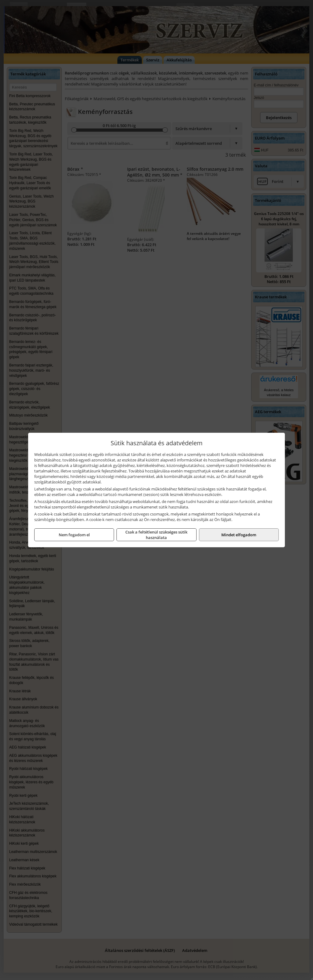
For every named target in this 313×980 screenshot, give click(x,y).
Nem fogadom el (74, 535)
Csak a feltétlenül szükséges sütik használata (156, 535)
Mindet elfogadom (239, 535)
